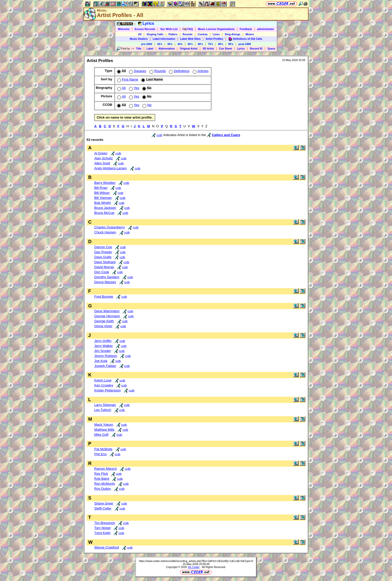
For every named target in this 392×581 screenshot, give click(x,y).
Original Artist (189, 49)
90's (231, 44)
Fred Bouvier (104, 297)
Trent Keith (102, 533)
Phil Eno (100, 454)
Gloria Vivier (103, 326)
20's (160, 44)
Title (139, 49)
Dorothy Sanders (107, 277)
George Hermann (107, 316)
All (140, 34)
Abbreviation (167, 49)
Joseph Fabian (105, 366)
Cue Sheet (225, 49)
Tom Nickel (102, 528)
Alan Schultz (103, 158)
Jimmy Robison (106, 356)
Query (271, 49)
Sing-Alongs (233, 34)
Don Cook (102, 272)
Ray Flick (101, 474)
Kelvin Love (103, 380)
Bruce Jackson (105, 208)
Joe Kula (101, 361)
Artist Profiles (214, 39)
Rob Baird (102, 479)
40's (180, 44)
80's (220, 44)
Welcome (124, 29)
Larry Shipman (105, 405)
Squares (137, 71)
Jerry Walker (103, 346)
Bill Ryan (101, 188)
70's (210, 44)
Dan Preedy (103, 252)
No (146, 105)
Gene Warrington (107, 311)
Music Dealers (139, 39)
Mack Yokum (104, 425)
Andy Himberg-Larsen (110, 168)
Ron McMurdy (105, 484)
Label (150, 49)
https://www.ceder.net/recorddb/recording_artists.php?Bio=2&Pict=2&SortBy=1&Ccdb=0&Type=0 (196, 561)
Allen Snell (102, 163)
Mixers (250, 34)
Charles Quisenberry (109, 227)
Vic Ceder (194, 567)
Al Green (101, 153)
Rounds (187, 34)
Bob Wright (102, 203)
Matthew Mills (104, 430)
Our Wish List (169, 29)
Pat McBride (103, 449)
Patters (173, 34)
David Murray (104, 267)
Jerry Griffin (103, 341)
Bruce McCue (104, 213)
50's (190, 44)
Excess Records (145, 29)
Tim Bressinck (105, 523)
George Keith (104, 321)
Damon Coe (103, 247)
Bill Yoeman (103, 198)
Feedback (246, 29)
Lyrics (241, 49)
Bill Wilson (102, 193)
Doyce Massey (105, 282)
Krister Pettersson (107, 390)
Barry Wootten (105, 183)
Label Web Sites (190, 39)
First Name (127, 79)
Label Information (164, 39)
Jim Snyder (103, 351)
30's (170, 44)
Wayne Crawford (107, 547)
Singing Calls (155, 34)
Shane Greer (104, 503)
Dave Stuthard (105, 262)
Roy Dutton (103, 489)
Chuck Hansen (105, 232)
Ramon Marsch (105, 469)
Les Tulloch (103, 410)
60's (200, 44)
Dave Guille (103, 257)
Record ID (256, 49)
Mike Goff (101, 435)
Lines (216, 34)
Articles (200, 71)
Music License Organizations (216, 29)
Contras (202, 34)
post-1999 (245, 44)
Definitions (179, 71)
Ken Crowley (104, 385)
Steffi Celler (103, 508)
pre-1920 (147, 44)
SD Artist (208, 49)
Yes (134, 88)
